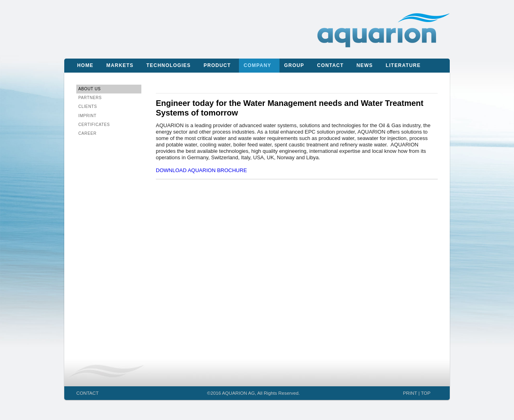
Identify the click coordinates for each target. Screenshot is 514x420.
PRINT (410, 393)
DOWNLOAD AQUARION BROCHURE (201, 170)
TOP (426, 393)
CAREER (87, 133)
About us (90, 89)
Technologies (169, 65)
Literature (403, 65)
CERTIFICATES (94, 125)
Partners (90, 98)
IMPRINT (87, 116)
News (365, 65)
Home (85, 65)
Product (217, 65)
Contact (330, 65)
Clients (88, 107)
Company (258, 65)
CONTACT (88, 393)
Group (294, 65)
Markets (120, 65)
